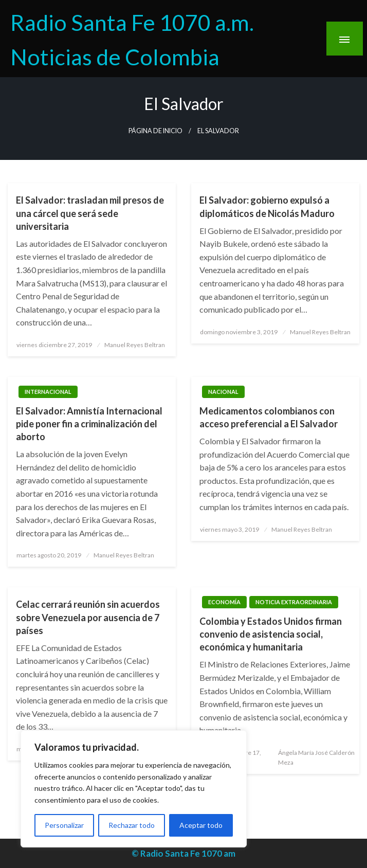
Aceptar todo (201, 825)
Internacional (48, 392)
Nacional (223, 392)
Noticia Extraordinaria (294, 602)
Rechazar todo (132, 825)
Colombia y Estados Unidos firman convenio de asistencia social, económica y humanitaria (271, 634)
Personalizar (64, 825)
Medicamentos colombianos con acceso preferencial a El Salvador (269, 417)
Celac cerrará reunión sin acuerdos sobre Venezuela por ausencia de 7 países (88, 617)
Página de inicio (155, 131)
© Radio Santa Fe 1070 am (183, 853)
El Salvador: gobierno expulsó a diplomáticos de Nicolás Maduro (267, 206)
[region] (134, 789)
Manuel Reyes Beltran (135, 345)
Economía (224, 602)
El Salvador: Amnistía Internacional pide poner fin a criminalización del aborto (89, 424)
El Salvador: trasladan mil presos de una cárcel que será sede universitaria (90, 213)
